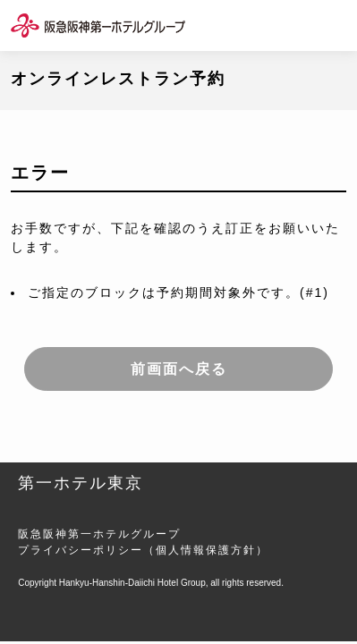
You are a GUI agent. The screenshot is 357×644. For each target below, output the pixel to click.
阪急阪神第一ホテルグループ (99, 534)
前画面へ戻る (179, 369)
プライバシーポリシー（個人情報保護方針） (143, 550)
